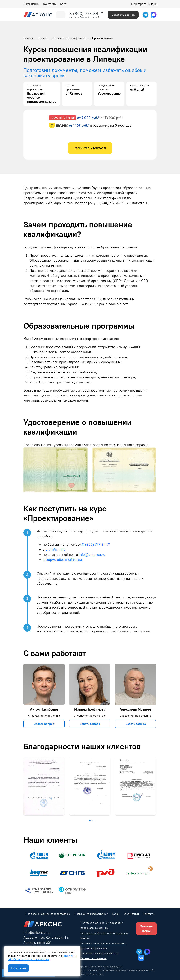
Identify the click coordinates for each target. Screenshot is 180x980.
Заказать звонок (123, 15)
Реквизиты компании (94, 958)
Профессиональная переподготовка (48, 914)
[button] (90, 820)
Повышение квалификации (91, 914)
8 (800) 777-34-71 (87, 13)
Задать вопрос (44, 724)
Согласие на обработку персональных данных (104, 936)
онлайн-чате (56, 549)
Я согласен (18, 968)
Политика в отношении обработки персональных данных (102, 925)
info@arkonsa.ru (92, 555)
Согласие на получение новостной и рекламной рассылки (103, 945)
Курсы (116, 914)
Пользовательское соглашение (100, 953)
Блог (63, 4)
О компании (31, 4)
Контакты (50, 4)
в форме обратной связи (62, 560)
